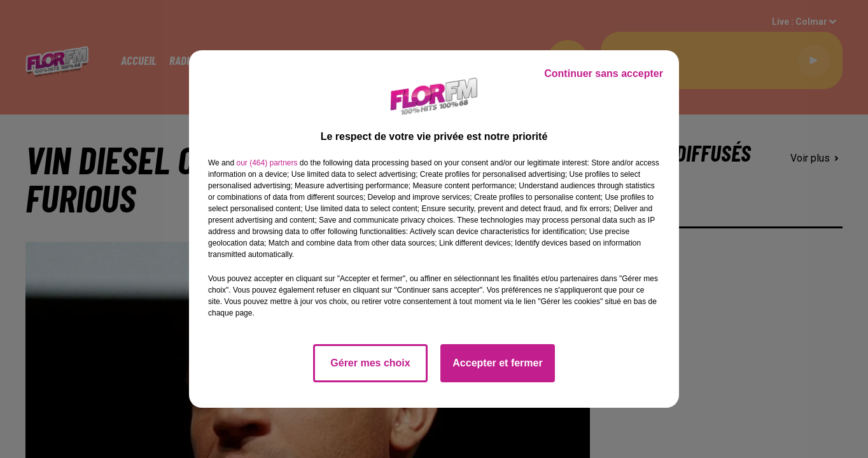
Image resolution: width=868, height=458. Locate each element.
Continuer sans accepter (604, 73)
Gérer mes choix (370, 363)
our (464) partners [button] (267, 163)
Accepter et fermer (497, 363)
